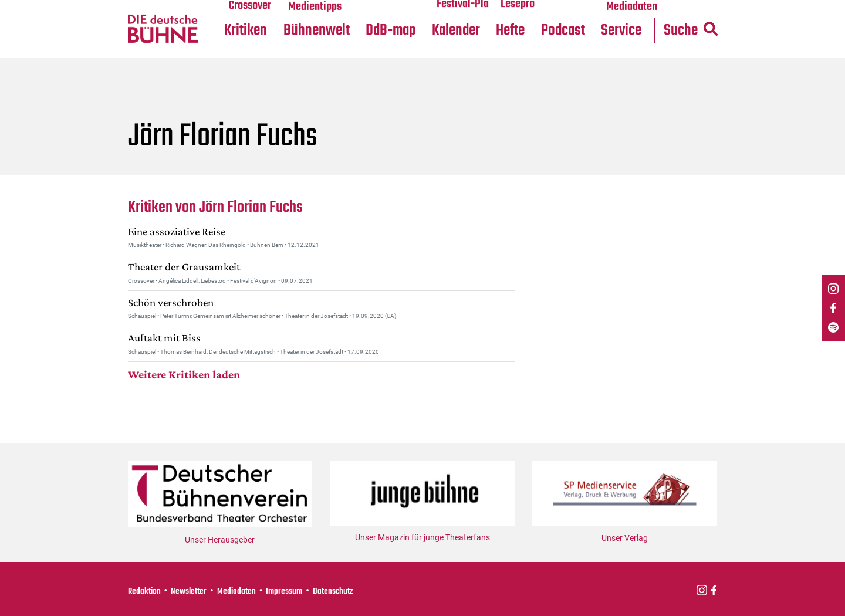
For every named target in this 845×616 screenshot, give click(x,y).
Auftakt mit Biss (166, 367)
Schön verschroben (173, 331)
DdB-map (299, 60)
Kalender (368, 60)
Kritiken (148, 60)
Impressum (289, 591)
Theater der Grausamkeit (187, 296)
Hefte (425, 60)
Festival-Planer (381, 30)
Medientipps (220, 30)
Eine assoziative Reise (179, 260)
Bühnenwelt (222, 60)
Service (541, 60)
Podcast (480, 60)
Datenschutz (339, 591)
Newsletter (191, 591)
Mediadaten (550, 30)
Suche (615, 60)
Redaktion (145, 591)
